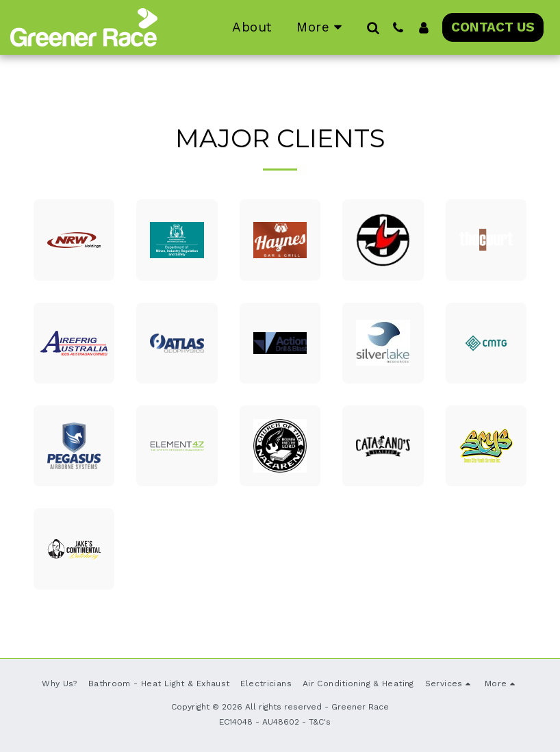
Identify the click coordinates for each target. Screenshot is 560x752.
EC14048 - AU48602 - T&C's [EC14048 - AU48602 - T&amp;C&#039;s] (275, 722)
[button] (373, 27)
